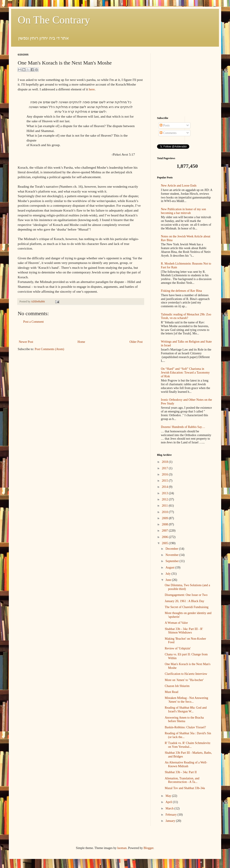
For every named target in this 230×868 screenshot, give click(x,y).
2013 (165, 493)
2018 (165, 462)
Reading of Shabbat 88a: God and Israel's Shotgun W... (186, 710)
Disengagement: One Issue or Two (186, 595)
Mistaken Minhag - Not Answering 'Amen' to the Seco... (186, 700)
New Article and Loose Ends (179, 186)
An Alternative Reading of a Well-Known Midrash (186, 764)
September (172, 561)
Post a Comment (34, 322)
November (172, 555)
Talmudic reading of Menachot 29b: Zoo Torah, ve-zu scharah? (186, 316)
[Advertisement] (81, 332)
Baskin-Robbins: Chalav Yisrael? (185, 727)
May (169, 796)
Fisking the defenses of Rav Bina (181, 291)
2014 (165, 487)
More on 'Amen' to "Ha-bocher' (184, 680)
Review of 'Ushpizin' (178, 648)
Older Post (136, 342)
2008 (165, 524)
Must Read (172, 692)
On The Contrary (54, 20)
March (170, 808)
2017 (165, 468)
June (169, 580)
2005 (165, 543)
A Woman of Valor (176, 623)
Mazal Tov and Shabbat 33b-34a (185, 788)
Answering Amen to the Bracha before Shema (184, 719)
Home (81, 342)
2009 (165, 518)
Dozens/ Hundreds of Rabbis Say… (183, 427)
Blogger (148, 848)
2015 (165, 481)
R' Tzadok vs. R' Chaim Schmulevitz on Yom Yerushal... (188, 745)
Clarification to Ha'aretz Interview (186, 674)
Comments (168, 133)
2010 (165, 512)
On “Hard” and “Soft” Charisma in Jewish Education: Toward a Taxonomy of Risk (185, 373)
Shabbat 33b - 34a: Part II (181, 772)
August (170, 568)
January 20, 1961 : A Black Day (184, 601)
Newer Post (26, 342)
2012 (165, 499)
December (172, 549)
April (169, 802)
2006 (165, 537)
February (171, 815)
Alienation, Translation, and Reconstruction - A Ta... (182, 780)
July (168, 574)
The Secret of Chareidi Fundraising (187, 607)
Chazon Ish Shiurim (177, 686)
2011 (165, 506)
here (92, 89)
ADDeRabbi (38, 301)
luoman (122, 848)
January (171, 821)
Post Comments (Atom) (49, 349)
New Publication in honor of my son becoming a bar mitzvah (184, 211)
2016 (165, 474)
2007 (165, 531)
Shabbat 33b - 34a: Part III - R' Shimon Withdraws (184, 631)
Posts (165, 125)
